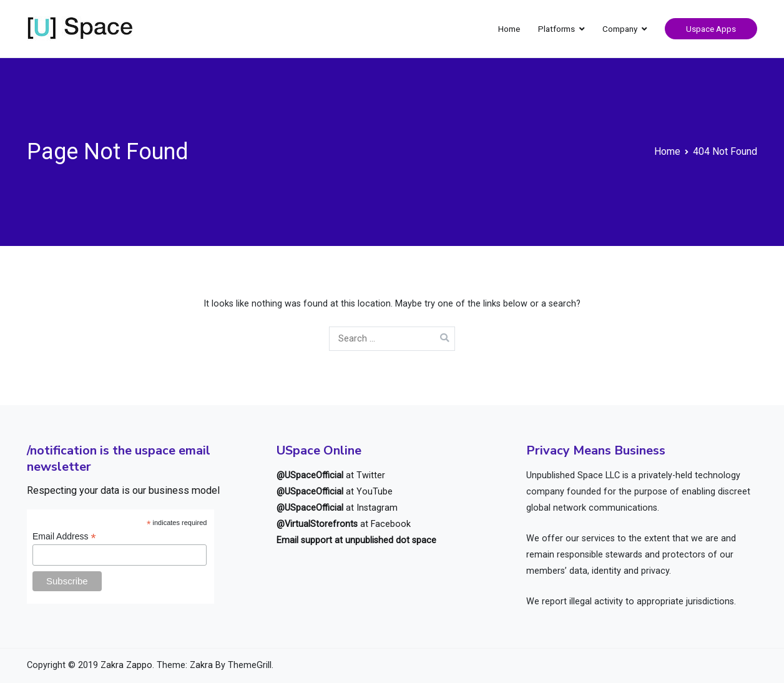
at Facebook (344, 524)
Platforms (556, 29)
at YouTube (335, 492)
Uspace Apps (711, 29)
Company (620, 29)
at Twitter (331, 475)
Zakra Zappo (126, 665)
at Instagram (337, 508)
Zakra (201, 665)
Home (509, 29)
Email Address (64, 537)
